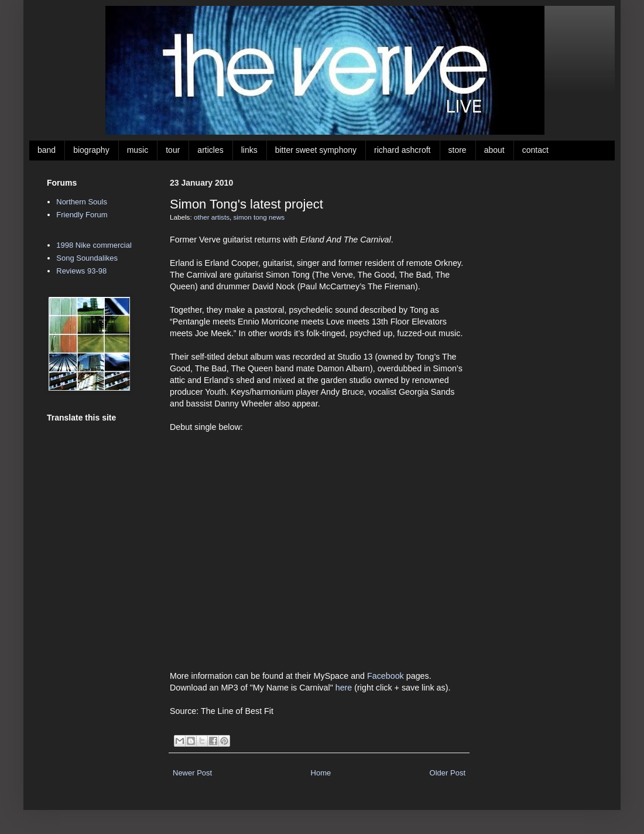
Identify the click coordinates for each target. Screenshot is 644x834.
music (138, 150)
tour (173, 150)
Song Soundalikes (87, 258)
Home (321, 773)
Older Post (448, 773)
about (494, 150)
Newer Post (192, 773)
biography (91, 150)
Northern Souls (82, 202)
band (47, 150)
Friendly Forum (82, 215)
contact (535, 150)
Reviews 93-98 (81, 271)
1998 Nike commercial (94, 245)
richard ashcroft (402, 150)
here (344, 688)
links (249, 150)
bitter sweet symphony (316, 150)
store (458, 150)
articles (210, 150)
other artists (212, 217)
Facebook (386, 676)
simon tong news (259, 217)
